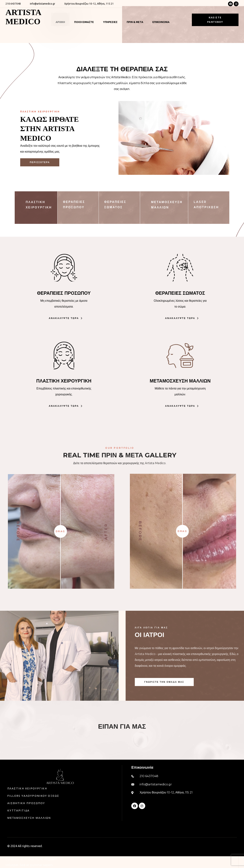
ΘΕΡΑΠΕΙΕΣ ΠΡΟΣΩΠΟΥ (64, 293)
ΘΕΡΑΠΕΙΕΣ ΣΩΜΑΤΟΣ (180, 293)
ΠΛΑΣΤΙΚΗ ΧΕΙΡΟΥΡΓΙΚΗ (64, 381)
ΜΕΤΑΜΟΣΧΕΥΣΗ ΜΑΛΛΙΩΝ (180, 381)
